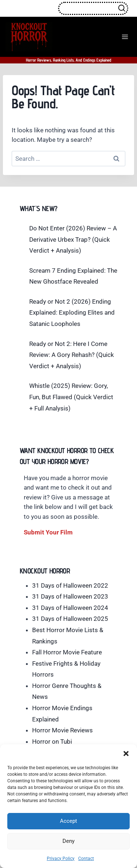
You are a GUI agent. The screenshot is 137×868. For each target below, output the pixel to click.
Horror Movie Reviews (62, 730)
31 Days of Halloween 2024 (70, 608)
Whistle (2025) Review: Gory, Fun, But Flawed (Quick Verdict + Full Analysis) (71, 397)
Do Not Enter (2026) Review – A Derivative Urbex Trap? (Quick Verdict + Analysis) (73, 239)
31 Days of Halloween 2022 (70, 585)
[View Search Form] (93, 8)
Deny (68, 841)
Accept (68, 821)
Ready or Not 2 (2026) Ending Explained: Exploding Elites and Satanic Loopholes (72, 313)
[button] (126, 754)
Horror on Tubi (52, 742)
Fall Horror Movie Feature (67, 652)
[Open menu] (125, 37)
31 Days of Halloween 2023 (70, 596)
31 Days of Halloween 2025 (70, 619)
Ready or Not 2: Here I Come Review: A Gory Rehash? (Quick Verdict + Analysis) (72, 355)
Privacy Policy (61, 859)
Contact (86, 859)
